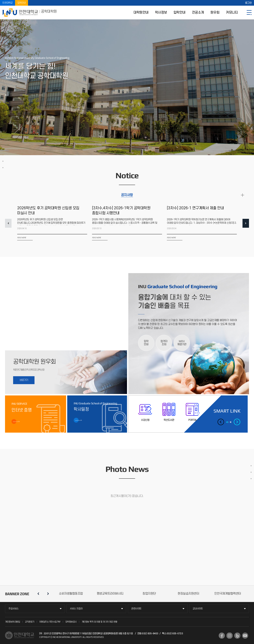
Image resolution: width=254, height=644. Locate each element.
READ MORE (242, 195)
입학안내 (22, 3)
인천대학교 (8, 3)
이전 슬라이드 (33, 95)
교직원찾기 (30, 622)
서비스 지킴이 (76, 609)
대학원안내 (141, 13)
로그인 (248, 3)
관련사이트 (136, 609)
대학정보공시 (71, 622)
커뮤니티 (232, 13)
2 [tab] (24, 95)
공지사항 (127, 195)
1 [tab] (16, 95)
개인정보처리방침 (12, 622)
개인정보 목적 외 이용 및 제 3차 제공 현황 (99, 622)
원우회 (215, 13)
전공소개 (198, 13)
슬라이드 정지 (37, 95)
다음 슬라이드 (41, 95)
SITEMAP (249, 13)
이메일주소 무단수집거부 (50, 622)
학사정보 (161, 13)
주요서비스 (14, 609)
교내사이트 (198, 609)
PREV (8, 223)
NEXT (246, 223)
